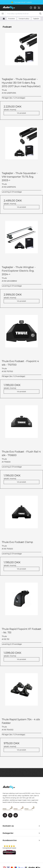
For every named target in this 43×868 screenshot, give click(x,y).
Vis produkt (21, 113)
